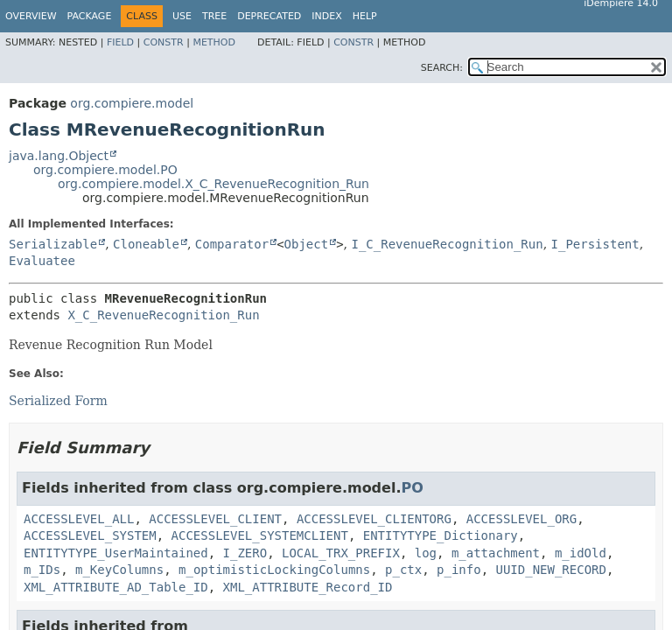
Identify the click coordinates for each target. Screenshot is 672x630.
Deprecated (269, 16)
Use (182, 16)
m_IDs (42, 570)
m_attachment (496, 553)
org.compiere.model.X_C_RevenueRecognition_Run (213, 184)
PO (412, 488)
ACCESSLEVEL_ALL (79, 519)
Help (365, 16)
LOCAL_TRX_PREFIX (341, 553)
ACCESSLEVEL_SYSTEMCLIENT (260, 535)
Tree (214, 16)
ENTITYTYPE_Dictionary (441, 535)
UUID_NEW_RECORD (551, 570)
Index (326, 16)
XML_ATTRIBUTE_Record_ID (308, 587)
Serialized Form (58, 401)
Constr (164, 42)
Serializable (53, 244)
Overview (31, 16)
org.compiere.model (132, 103)
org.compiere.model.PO (105, 170)
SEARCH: (442, 68)
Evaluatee (42, 261)
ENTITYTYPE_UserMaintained (116, 553)
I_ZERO (245, 553)
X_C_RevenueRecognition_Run (163, 315)
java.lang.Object (59, 156)
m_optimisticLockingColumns (274, 570)
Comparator (232, 244)
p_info (459, 570)
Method (214, 42)
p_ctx (403, 570)
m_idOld (581, 553)
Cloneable (146, 244)
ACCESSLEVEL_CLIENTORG (374, 519)
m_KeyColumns (119, 570)
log (426, 553)
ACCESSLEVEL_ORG (521, 519)
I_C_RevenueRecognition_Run (447, 244)
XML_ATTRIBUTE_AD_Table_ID (116, 587)
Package (90, 16)
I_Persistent (595, 244)
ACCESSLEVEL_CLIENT (215, 519)
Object (307, 244)
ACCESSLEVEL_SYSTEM (90, 535)
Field (120, 42)
